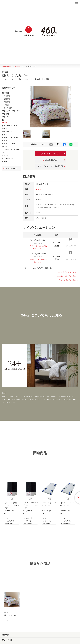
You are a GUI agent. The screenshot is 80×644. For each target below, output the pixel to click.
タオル (5, 135)
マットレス (6, 117)
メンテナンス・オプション (11, 151)
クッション (6, 155)
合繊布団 (7, 99)
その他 (5, 161)
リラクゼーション (9, 158)
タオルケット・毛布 (10, 126)
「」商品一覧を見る (68, 280)
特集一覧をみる (10, 168)
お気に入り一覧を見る (68, 276)
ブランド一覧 (7, 640)
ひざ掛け (5, 147)
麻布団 (6, 105)
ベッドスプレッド (9, 144)
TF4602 (39, 189)
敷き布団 (5, 114)
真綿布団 (7, 102)
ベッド (5, 141)
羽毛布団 (7, 96)
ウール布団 (8, 108)
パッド (5, 129)
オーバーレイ (7, 132)
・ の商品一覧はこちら (38, 247)
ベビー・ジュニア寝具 (10, 138)
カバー (5, 123)
